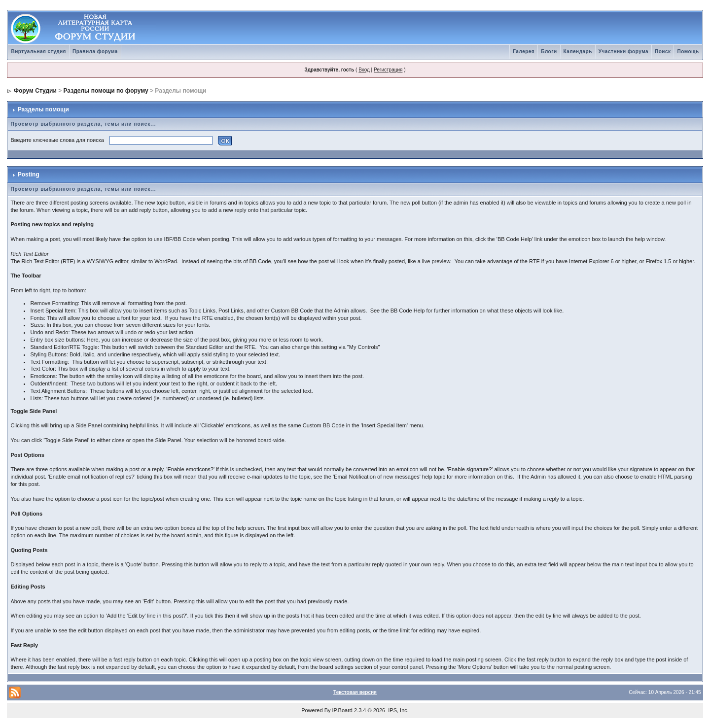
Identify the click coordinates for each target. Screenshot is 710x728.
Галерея (524, 52)
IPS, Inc (398, 710)
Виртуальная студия (38, 52)
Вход (364, 70)
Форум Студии (35, 91)
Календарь (578, 52)
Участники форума (623, 52)
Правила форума (95, 52)
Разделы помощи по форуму (106, 91)
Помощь (688, 52)
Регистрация (388, 70)
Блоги (549, 52)
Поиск (663, 52)
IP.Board (342, 710)
